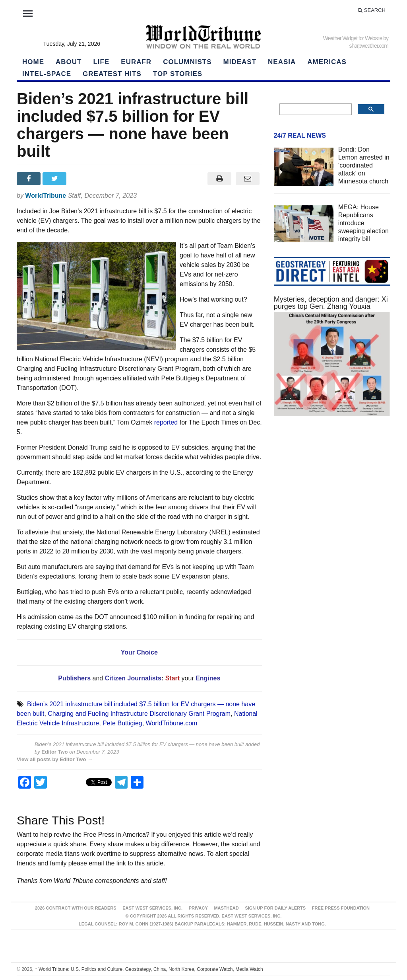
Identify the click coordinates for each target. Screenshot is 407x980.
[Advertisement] (332, 492)
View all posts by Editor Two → (55, 759)
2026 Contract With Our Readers (76, 908)
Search (372, 10)
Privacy (198, 908)
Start (172, 678)
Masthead (226, 908)
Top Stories (178, 74)
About (69, 62)
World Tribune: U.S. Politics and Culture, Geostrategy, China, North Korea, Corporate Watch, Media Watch (149, 969)
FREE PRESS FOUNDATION (341, 908)
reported (166, 422)
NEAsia (282, 62)
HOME (33, 62)
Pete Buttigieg (122, 723)
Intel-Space (47, 74)
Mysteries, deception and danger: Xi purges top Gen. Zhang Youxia (331, 303)
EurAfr (136, 62)
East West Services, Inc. (152, 908)
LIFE (101, 62)
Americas (327, 62)
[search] (315, 109)
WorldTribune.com (172, 723)
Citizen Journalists (132, 678)
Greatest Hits (112, 74)
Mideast (240, 62)
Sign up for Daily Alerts (275, 908)
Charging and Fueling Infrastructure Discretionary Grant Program (139, 714)
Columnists (187, 62)
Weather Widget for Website (353, 38)
